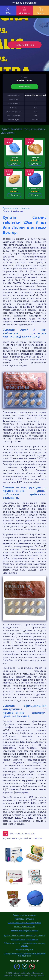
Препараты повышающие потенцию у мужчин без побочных (24, 955)
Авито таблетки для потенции (25, 939)
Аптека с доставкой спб (24, 926)
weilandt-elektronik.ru (24, 3)
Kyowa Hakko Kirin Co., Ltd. (35, 95)
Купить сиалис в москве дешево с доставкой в (24, 935)
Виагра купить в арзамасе (24, 915)
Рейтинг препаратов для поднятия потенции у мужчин (25, 944)
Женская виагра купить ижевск (25, 930)
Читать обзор (25, 87)
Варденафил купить (24, 949)
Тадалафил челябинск (25, 919)
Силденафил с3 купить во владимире (25, 923)
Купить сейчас (24, 45)
